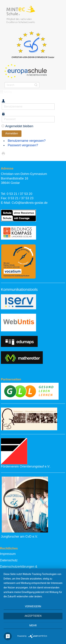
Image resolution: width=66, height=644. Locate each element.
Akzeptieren (33, 616)
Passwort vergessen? (23, 145)
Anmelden (12, 133)
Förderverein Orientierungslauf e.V (25, 466)
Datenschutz (9, 560)
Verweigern (33, 606)
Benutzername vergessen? (27, 141)
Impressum (8, 554)
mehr (33, 625)
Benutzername (2, 104)
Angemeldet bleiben (19, 126)
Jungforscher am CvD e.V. (19, 537)
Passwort (2, 116)
